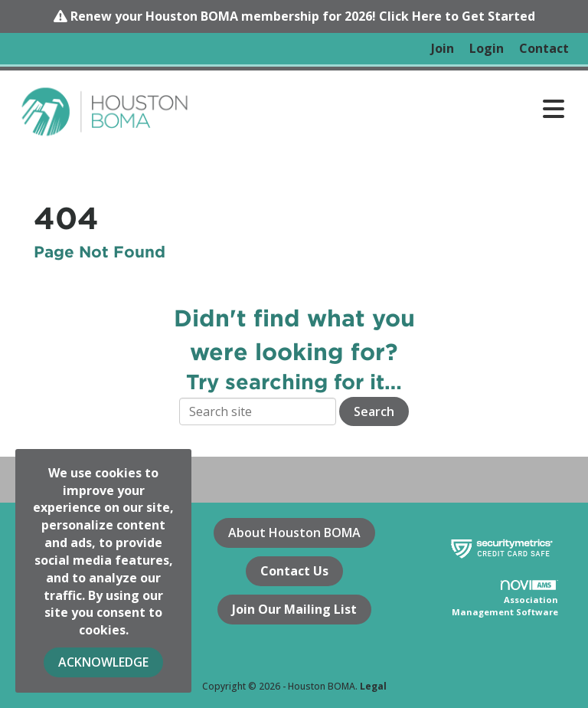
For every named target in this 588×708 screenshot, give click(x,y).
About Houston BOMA (294, 533)
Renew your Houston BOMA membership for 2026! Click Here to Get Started (303, 16)
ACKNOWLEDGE (103, 662)
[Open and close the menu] (385, 109)
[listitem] (443, 49)
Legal (373, 686)
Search (374, 411)
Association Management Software (505, 599)
